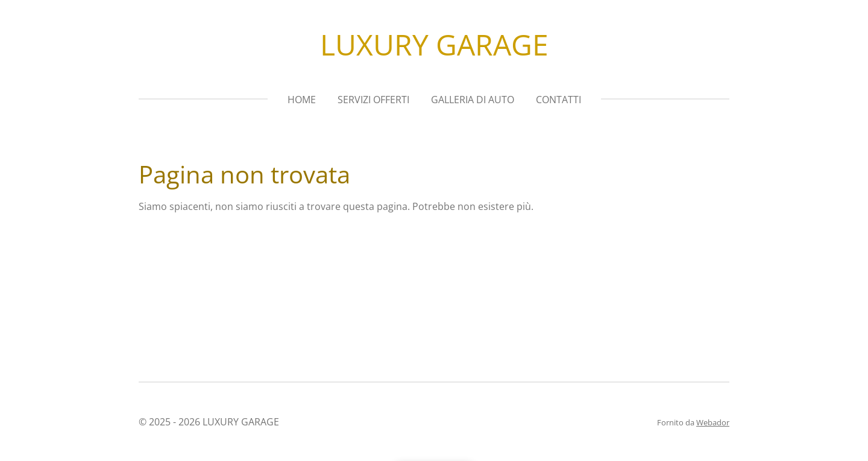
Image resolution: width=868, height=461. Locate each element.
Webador (713, 422)
